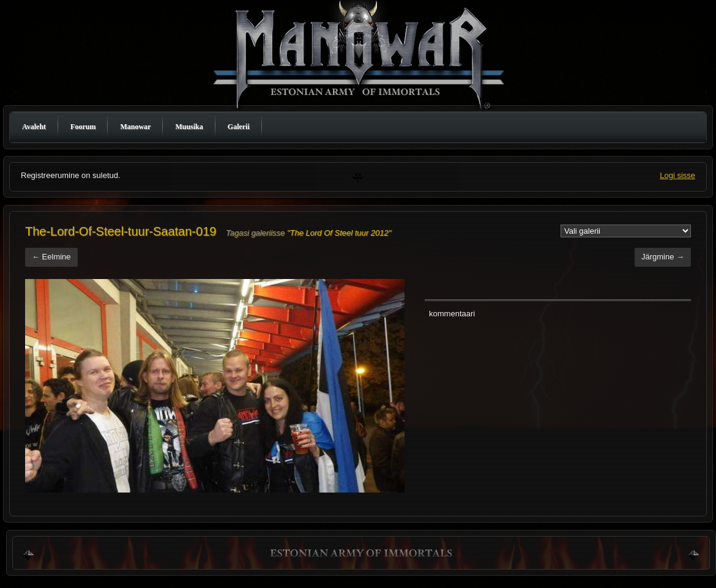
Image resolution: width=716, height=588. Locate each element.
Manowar (135, 127)
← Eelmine (51, 257)
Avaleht (34, 127)
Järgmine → (663, 257)
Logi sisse (677, 175)
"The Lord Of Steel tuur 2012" (339, 233)
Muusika (189, 127)
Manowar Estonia (361, 57)
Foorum (83, 127)
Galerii (239, 127)
